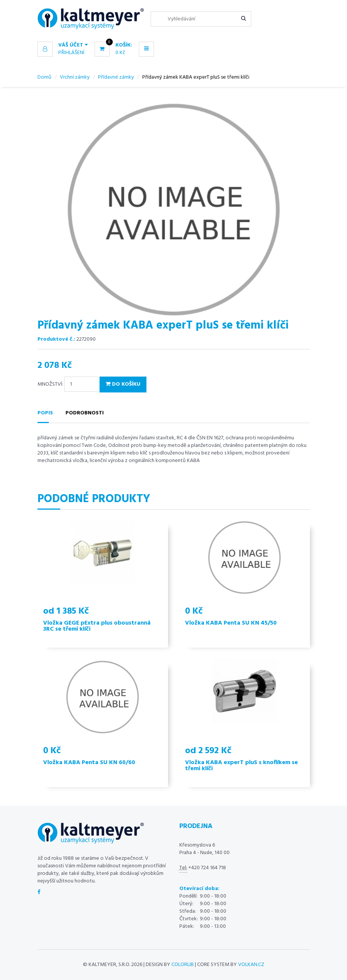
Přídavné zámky (116, 77)
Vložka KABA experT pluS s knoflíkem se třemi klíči (241, 766)
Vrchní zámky (75, 77)
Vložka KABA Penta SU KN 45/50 (231, 623)
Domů (44, 77)
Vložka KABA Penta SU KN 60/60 (89, 763)
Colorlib (183, 965)
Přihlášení (71, 53)
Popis (45, 413)
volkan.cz (251, 965)
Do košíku (123, 384)
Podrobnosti (85, 413)
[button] (63, 45)
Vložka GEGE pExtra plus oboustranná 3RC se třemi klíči (97, 626)
